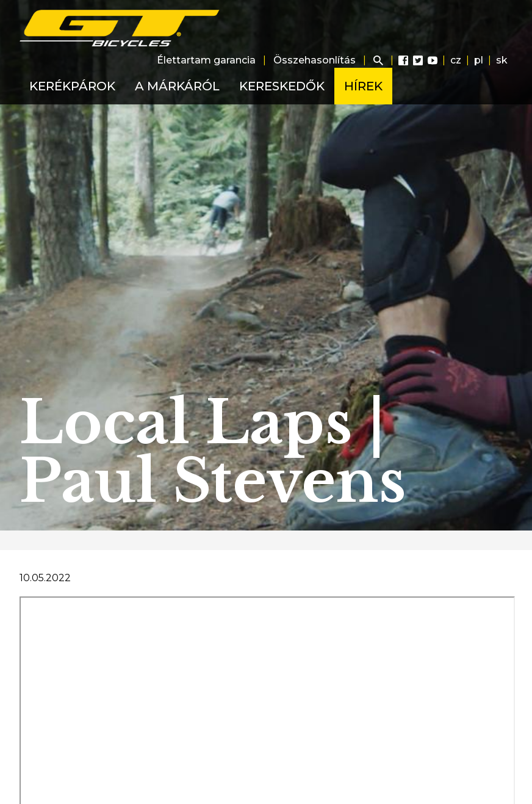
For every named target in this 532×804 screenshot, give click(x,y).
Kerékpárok (72, 86)
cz (456, 60)
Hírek (363, 86)
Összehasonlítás (315, 60)
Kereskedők (282, 86)
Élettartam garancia (206, 60)
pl (479, 60)
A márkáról (177, 86)
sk (502, 60)
